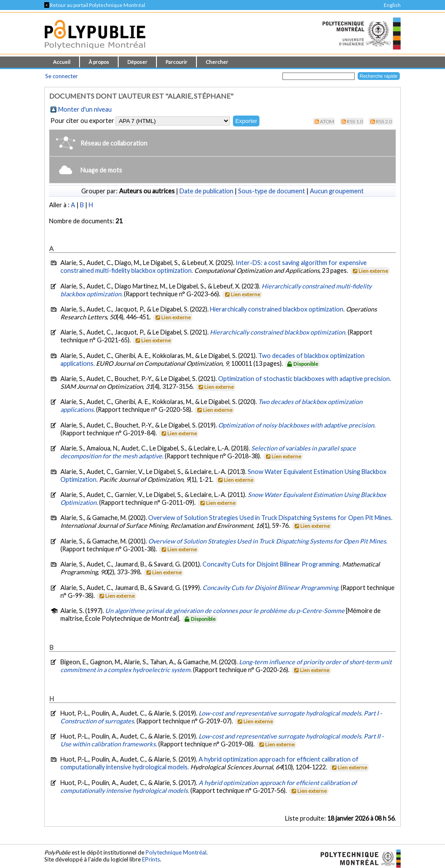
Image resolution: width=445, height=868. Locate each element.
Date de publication (206, 191)
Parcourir (176, 62)
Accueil (62, 62)
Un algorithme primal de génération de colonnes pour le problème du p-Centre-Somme (225, 611)
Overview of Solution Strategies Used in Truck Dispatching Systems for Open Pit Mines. (270, 518)
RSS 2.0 (384, 121)
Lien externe (370, 271)
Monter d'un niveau (85, 109)
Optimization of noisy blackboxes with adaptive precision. (297, 425)
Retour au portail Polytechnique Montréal (95, 5)
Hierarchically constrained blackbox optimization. (277, 309)
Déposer (137, 62)
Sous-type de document (272, 191)
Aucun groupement (337, 191)
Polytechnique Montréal (176, 852)
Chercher (217, 62)
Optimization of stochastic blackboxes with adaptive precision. (305, 379)
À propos (99, 62)
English (392, 5)
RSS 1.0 (355, 121)
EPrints (151, 859)
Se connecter (61, 76)
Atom (327, 121)
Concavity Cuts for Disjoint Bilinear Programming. (272, 564)
